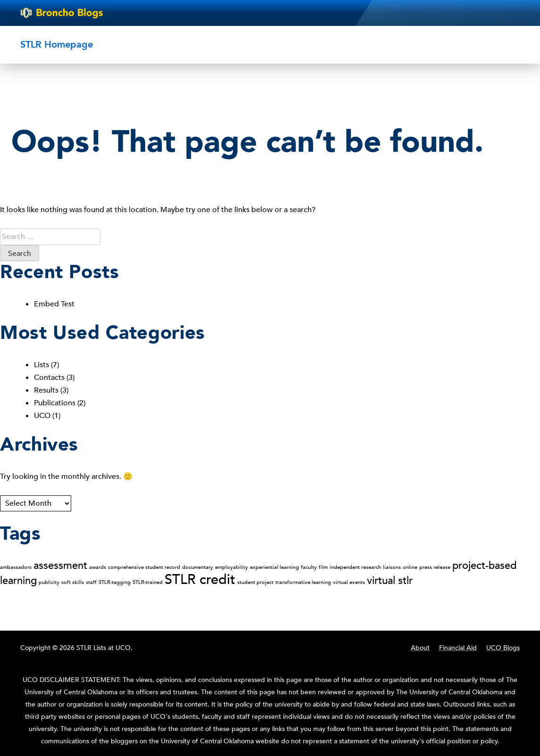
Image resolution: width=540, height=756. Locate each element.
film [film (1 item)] (323, 567)
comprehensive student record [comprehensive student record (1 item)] (144, 567)
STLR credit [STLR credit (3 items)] (200, 580)
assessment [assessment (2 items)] (60, 566)
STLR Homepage (57, 45)
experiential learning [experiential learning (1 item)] (274, 567)
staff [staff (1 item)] (91, 582)
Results (46, 390)
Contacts (49, 378)
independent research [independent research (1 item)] (355, 567)
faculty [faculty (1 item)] (309, 567)
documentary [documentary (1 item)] (198, 567)
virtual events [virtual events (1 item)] (349, 582)
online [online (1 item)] (410, 567)
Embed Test (54, 304)
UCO (42, 416)
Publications (55, 403)
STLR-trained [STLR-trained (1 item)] (148, 582)
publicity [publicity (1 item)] (49, 582)
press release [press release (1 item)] (435, 567)
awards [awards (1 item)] (98, 567)
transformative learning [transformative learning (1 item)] (303, 582)
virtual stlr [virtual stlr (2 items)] (390, 581)
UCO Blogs (503, 648)
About (420, 648)
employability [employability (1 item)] (232, 567)
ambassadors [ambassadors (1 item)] (16, 567)
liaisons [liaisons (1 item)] (392, 567)
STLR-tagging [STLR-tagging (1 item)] (115, 582)
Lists (42, 365)
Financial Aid (458, 648)
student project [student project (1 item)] (255, 582)
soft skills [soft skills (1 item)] (73, 582)
